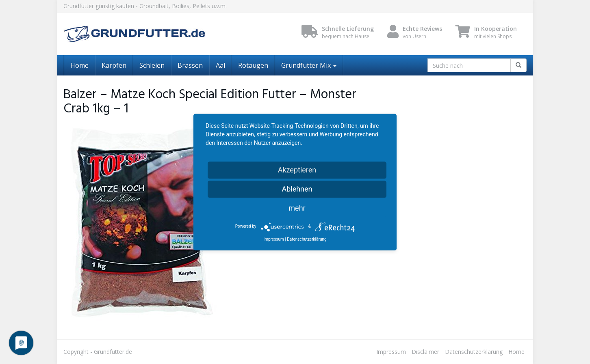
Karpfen (114, 65)
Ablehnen (297, 189)
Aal (220, 65)
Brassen (190, 65)
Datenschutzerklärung (474, 352)
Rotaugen (253, 65)
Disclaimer (425, 352)
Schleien (152, 65)
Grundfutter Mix (309, 65)
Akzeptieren (297, 170)
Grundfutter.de (113, 352)
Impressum (391, 352)
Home (79, 65)
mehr (297, 208)
